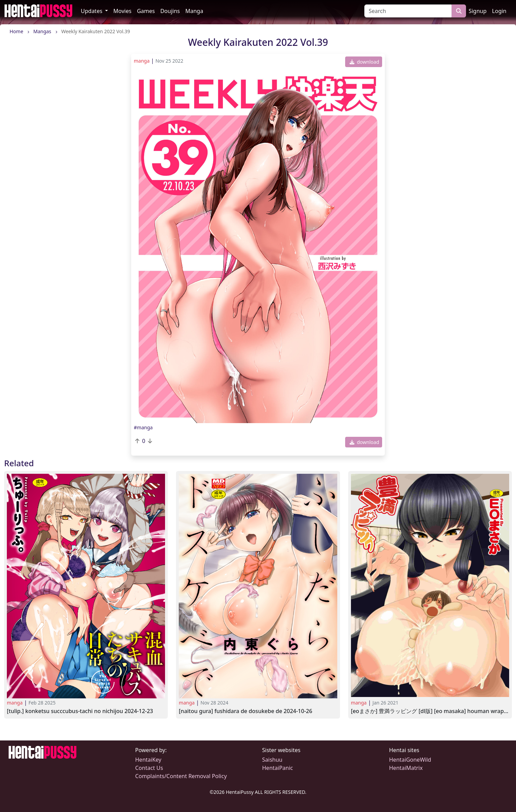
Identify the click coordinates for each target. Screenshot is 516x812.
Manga (194, 11)
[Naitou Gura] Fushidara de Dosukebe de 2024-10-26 (246, 711)
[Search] (408, 11)
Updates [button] (92, 11)
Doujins (170, 11)
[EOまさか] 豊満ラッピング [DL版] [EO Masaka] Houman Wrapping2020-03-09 (430, 711)
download (364, 62)
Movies (122, 11)
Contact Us (149, 768)
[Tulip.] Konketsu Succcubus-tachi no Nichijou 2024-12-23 (80, 711)
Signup (478, 11)
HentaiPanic (278, 768)
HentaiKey (148, 760)
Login (499, 11)
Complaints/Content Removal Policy (181, 776)
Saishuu (272, 760)
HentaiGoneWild (410, 760)
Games (146, 11)
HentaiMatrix (406, 768)
